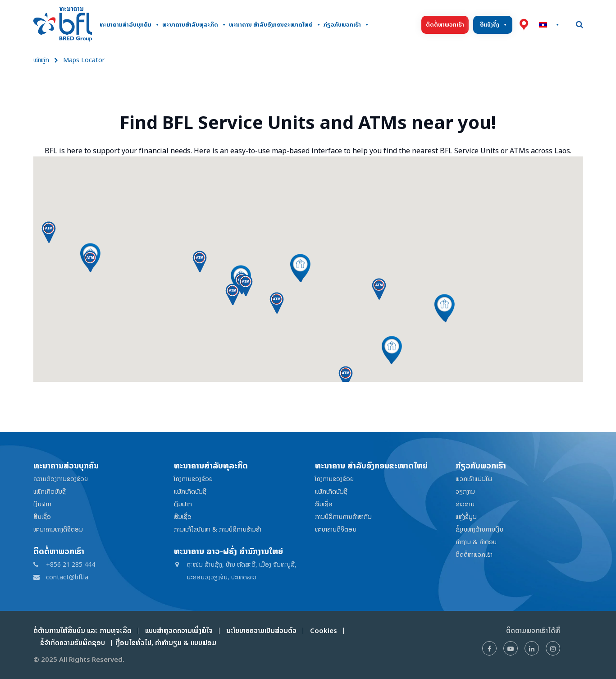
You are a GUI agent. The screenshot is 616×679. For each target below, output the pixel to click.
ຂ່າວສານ (465, 504)
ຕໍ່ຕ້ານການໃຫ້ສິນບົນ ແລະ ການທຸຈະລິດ (82, 631)
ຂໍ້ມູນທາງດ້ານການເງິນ (479, 529)
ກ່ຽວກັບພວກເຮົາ (347, 25)
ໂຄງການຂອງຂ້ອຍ (193, 479)
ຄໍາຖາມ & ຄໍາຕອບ (476, 542)
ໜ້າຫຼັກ (41, 60)
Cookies (324, 631)
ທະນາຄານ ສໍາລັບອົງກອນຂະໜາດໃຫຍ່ (275, 25)
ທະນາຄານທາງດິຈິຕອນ (58, 529)
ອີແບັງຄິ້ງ (494, 25)
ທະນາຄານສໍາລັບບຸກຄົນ (130, 25)
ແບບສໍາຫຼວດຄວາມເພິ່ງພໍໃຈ (179, 631)
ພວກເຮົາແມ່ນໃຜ (474, 479)
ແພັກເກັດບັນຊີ (50, 491)
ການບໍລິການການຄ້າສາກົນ (343, 516)
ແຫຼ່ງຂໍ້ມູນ (466, 516)
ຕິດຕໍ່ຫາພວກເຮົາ (445, 25)
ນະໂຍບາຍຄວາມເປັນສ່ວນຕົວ (261, 631)
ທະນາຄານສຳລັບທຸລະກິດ (194, 25)
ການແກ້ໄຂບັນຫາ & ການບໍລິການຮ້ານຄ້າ (218, 529)
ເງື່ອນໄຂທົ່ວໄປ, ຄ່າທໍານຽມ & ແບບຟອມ (164, 643)
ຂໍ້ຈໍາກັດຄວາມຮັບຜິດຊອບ (73, 643)
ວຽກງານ (465, 491)
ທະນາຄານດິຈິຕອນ (336, 529)
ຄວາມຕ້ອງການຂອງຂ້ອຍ (61, 479)
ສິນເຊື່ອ (42, 516)
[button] (300, 268)
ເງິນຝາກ (42, 504)
